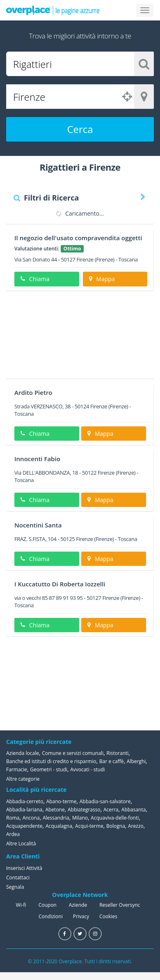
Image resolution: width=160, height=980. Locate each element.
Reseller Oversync (120, 905)
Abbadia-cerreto (25, 801)
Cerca (80, 129)
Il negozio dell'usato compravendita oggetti (78, 238)
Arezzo (136, 826)
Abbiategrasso (84, 810)
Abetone (55, 810)
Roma (13, 818)
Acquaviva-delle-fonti (115, 818)
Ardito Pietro (33, 392)
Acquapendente (24, 826)
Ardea (13, 834)
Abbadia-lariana (24, 810)
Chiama (35, 279)
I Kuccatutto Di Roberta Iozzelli (60, 584)
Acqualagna (59, 826)
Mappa (102, 279)
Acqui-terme (89, 826)
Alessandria (56, 818)
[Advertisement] (77, 338)
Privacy (81, 916)
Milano (80, 818)
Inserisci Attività (24, 868)
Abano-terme (62, 801)
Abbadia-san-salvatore (105, 801)
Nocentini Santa (38, 525)
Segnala (15, 887)
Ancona (31, 818)
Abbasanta (134, 810)
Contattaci (18, 877)
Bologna (116, 826)
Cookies (108, 916)
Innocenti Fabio (37, 459)
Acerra (111, 810)
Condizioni (51, 916)
